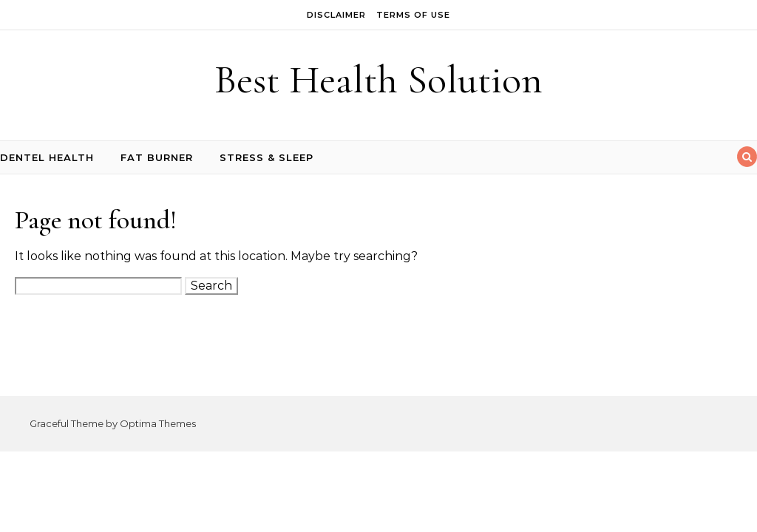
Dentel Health (47, 157)
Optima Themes (158, 423)
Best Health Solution (378, 79)
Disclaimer (336, 15)
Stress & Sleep (267, 157)
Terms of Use (413, 15)
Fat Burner (157, 157)
